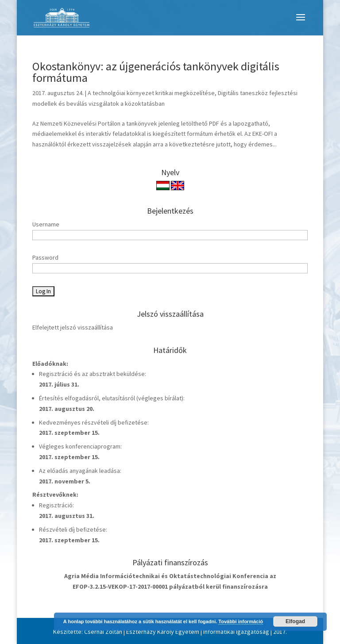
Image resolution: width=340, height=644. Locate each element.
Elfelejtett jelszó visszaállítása (73, 327)
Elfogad (295, 621)
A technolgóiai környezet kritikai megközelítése (151, 93)
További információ (241, 621)
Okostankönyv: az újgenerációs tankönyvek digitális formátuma (156, 72)
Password (45, 257)
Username (46, 224)
